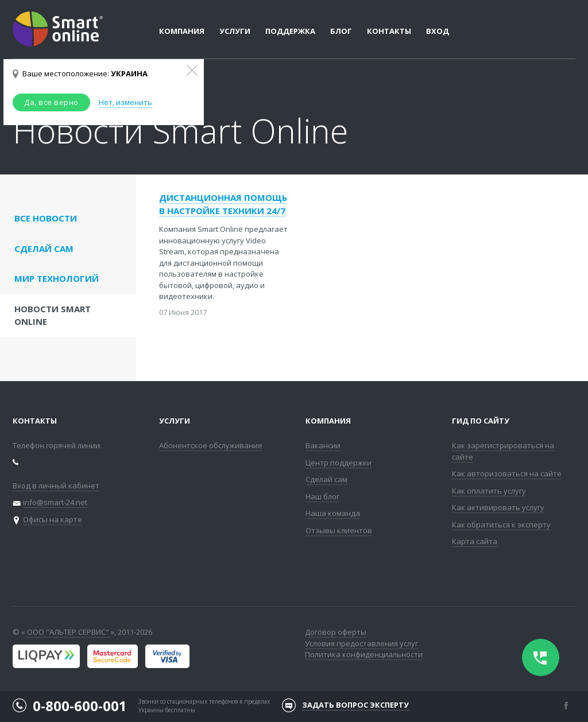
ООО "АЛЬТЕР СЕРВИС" (68, 632)
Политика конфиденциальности (364, 654)
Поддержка (290, 31)
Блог (341, 31)
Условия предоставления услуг (361, 643)
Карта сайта (475, 541)
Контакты (389, 31)
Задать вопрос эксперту (355, 705)
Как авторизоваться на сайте (507, 473)
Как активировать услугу (498, 507)
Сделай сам (326, 479)
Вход (438, 31)
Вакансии (323, 445)
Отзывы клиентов (339, 530)
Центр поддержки (339, 463)
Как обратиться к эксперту (501, 525)
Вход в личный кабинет (56, 486)
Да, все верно (51, 102)
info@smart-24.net (55, 502)
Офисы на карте (53, 519)
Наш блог (322, 496)
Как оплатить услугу (489, 491)
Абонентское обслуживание (211, 445)
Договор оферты (336, 632)
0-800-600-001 (80, 706)
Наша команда (333, 513)
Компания (328, 421)
